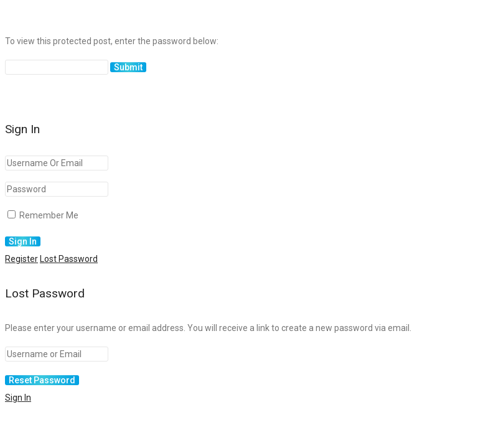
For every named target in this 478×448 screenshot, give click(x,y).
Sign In (18, 398)
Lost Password (69, 259)
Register (21, 259)
